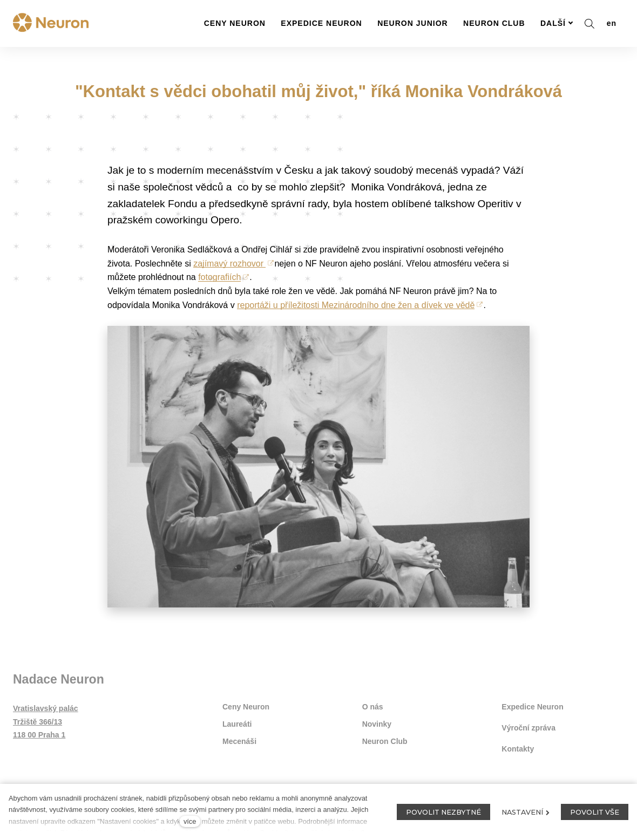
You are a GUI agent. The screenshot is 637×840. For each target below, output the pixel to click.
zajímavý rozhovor (229, 264)
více (190, 821)
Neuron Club (385, 741)
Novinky (377, 724)
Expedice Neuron (532, 707)
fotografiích (219, 277)
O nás (373, 707)
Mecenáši (239, 741)
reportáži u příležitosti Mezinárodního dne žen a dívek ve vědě (356, 305)
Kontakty (518, 749)
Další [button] (557, 23)
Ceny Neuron (246, 707)
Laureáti (237, 724)
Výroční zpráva (528, 728)
